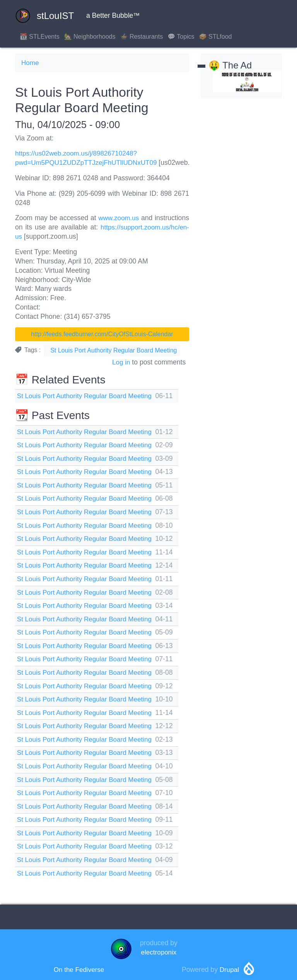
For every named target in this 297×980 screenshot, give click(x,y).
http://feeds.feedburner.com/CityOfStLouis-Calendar (102, 334)
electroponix (159, 948)
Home (30, 63)
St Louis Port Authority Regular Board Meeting (114, 350)
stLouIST (44, 16)
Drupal (229, 966)
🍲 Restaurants (142, 37)
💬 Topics (181, 37)
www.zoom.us (119, 218)
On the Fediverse (79, 966)
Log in (121, 361)
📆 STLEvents (40, 37)
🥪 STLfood (216, 37)
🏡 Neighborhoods (90, 37)
